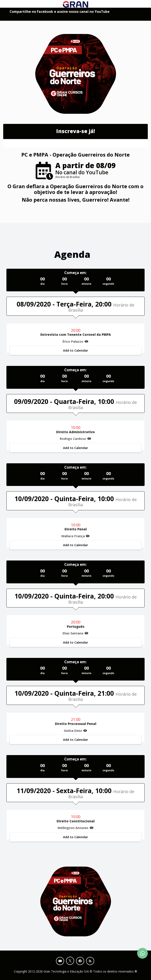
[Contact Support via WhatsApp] (142, 953)
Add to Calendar (75, 350)
